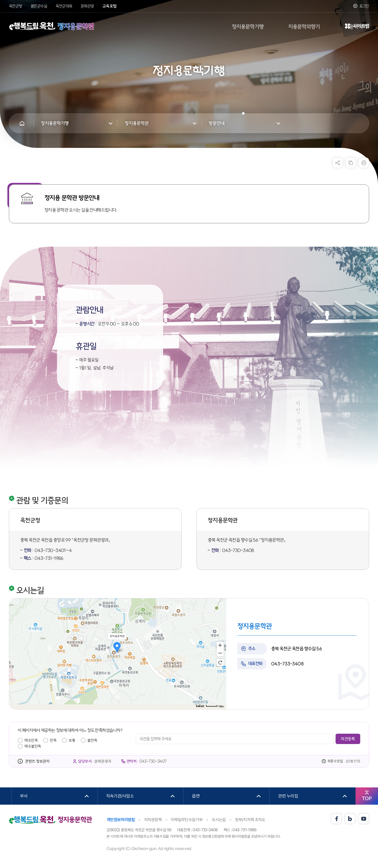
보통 (72, 740)
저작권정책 (153, 820)
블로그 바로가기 (350, 819)
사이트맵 (357, 26)
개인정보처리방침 (121, 820)
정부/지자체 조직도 (250, 820)
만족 (53, 740)
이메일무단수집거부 (187, 820)
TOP (367, 799)
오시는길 (219, 820)
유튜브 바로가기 (364, 819)
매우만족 (31, 740)
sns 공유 (338, 163)
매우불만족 (33, 746)
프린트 (364, 163)
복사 (351, 163)
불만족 (92, 740)
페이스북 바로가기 (336, 819)
